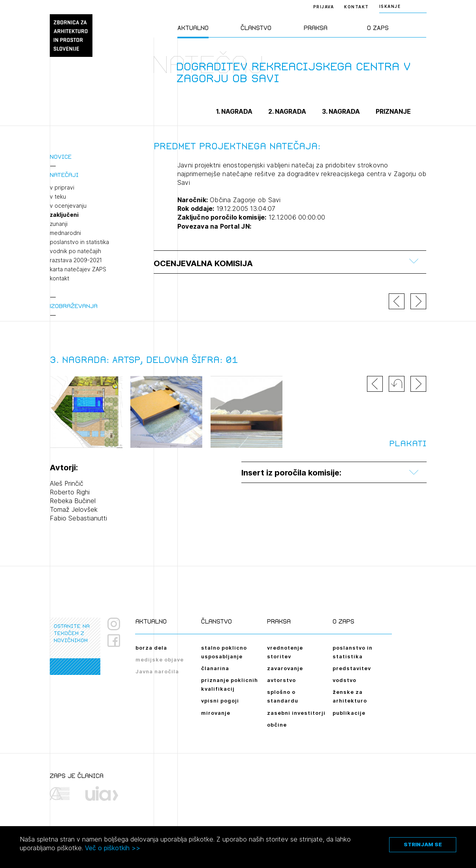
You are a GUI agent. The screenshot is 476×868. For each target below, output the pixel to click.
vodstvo (344, 680)
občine (277, 725)
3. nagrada (341, 111)
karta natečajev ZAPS (78, 269)
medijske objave (160, 659)
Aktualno (193, 28)
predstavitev (352, 668)
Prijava (324, 7)
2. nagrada (287, 111)
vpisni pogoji (220, 701)
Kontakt (357, 7)
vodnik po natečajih (75, 251)
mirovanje (216, 713)
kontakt (59, 278)
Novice (61, 157)
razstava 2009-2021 (76, 260)
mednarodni (65, 233)
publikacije (349, 713)
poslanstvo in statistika (79, 242)
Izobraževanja (74, 306)
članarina (215, 668)
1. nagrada (234, 111)
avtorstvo (281, 680)
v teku (58, 197)
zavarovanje (285, 668)
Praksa (316, 28)
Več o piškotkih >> (113, 848)
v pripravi (62, 188)
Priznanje (393, 111)
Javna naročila (157, 671)
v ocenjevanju (68, 206)
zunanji (59, 224)
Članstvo (256, 28)
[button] (397, 384)
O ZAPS (378, 28)
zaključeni (64, 215)
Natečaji (64, 175)
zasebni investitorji (296, 713)
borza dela (151, 648)
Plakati (408, 443)
